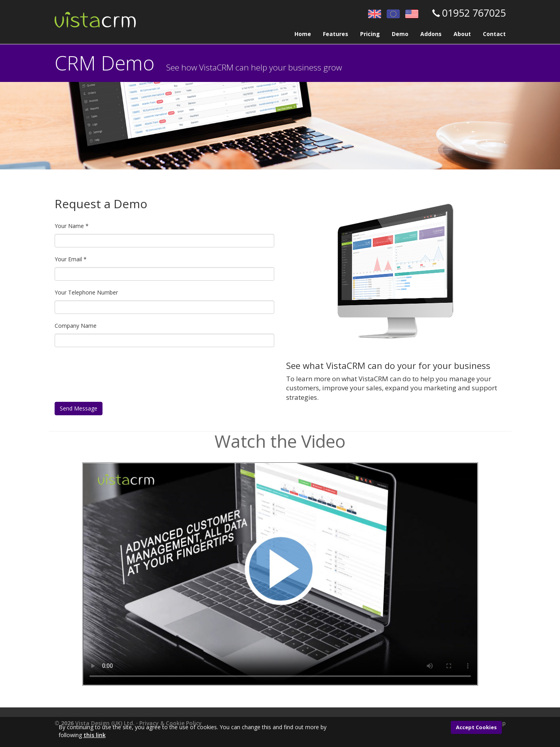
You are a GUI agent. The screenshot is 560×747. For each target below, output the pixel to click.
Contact (494, 34)
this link (95, 735)
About (462, 34)
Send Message (79, 408)
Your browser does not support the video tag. (280, 574)
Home (303, 34)
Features (336, 34)
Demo (400, 34)
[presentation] (115, 378)
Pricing (370, 34)
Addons (431, 34)
